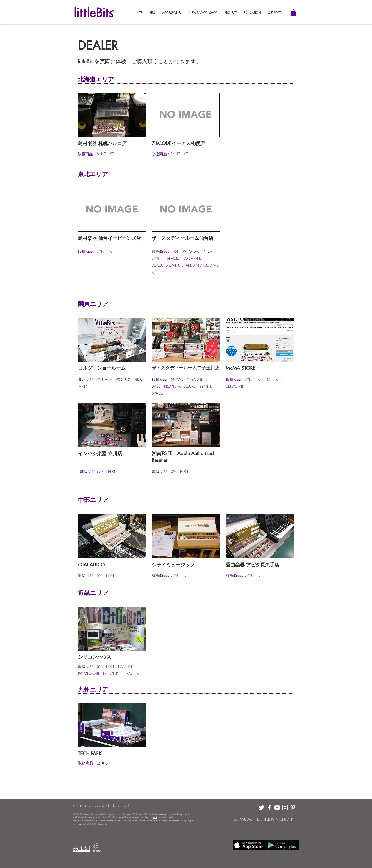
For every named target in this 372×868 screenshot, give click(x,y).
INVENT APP (284, 819)
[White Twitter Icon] (261, 807)
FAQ (155, 817)
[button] (274, 13)
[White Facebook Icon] (269, 807)
